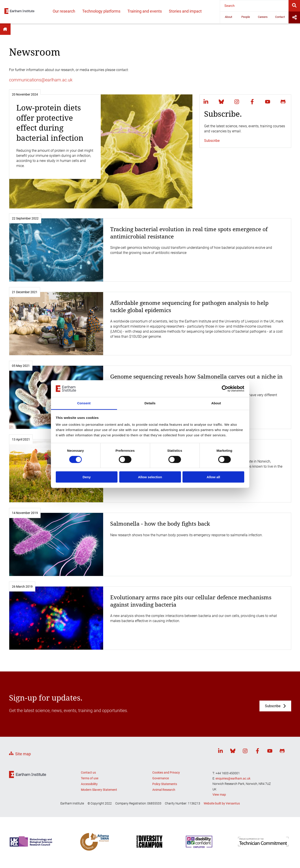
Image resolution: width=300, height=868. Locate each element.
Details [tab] (150, 403)
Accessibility (89, 784)
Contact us (88, 772)
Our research (64, 11)
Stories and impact (185, 11)
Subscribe (212, 141)
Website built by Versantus (222, 803)
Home (5, 29)
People (246, 17)
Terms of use (90, 778)
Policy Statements (165, 784)
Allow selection (150, 477)
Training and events (145, 11)
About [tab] (216, 403)
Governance (161, 778)
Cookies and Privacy (166, 772)
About (228, 17)
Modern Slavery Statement (99, 790)
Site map (23, 754)
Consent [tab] (84, 403)
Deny (87, 477)
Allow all (213, 477)
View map (219, 795)
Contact (280, 17)
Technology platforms (101, 11)
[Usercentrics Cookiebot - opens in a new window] (225, 389)
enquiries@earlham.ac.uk (233, 778)
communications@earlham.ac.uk (41, 80)
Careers (263, 17)
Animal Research (164, 790)
